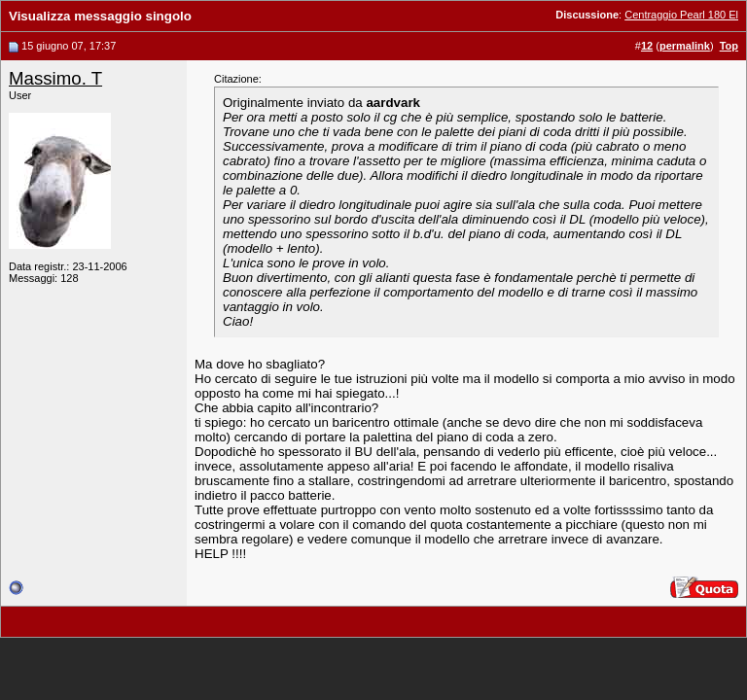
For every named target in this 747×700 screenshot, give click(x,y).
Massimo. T (55, 78)
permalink (685, 46)
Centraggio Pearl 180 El (681, 15)
